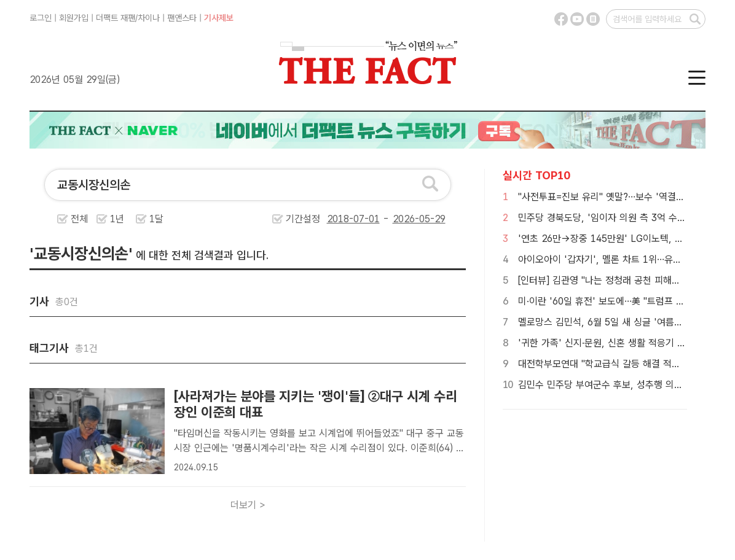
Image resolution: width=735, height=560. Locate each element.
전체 (79, 219)
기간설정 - (366, 219)
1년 (117, 219)
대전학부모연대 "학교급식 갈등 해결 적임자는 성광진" (624, 364)
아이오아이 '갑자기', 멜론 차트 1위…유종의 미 (610, 259)
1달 (156, 219)
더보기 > (248, 505)
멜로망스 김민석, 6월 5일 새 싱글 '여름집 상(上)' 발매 (625, 322)
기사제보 (219, 18)
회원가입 (74, 18)
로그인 (41, 18)
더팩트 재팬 (116, 18)
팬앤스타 (182, 18)
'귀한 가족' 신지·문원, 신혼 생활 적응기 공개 (606, 343)
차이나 (149, 18)
